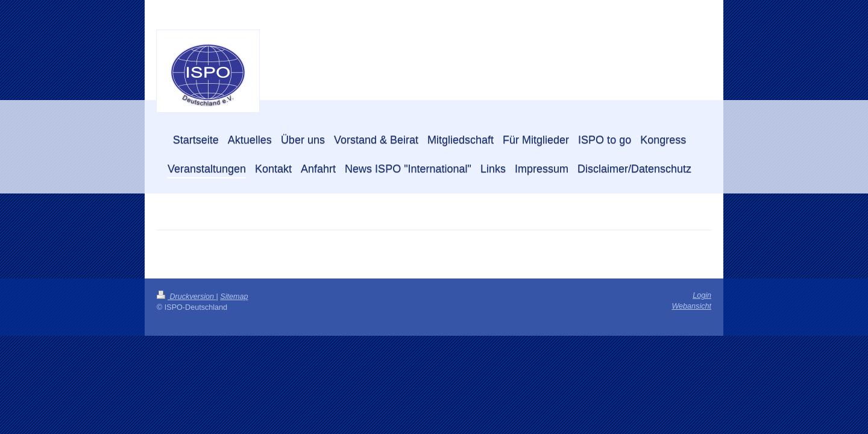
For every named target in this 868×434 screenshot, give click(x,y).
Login (702, 295)
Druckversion (186, 297)
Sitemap (234, 297)
